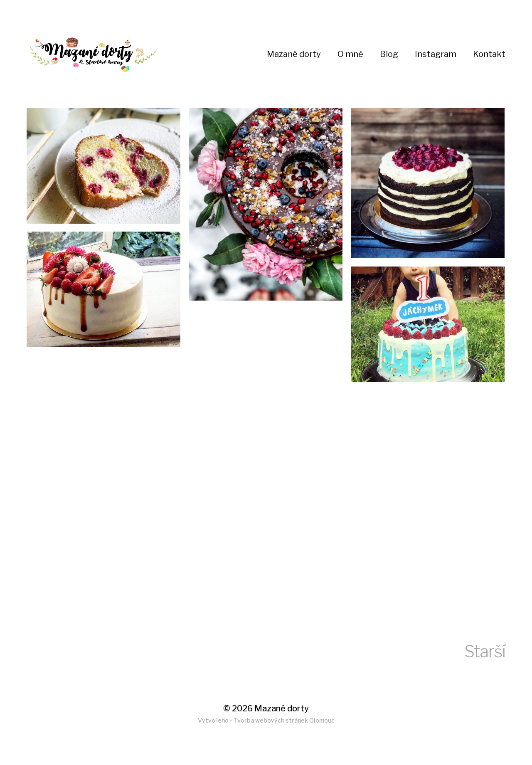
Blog (389, 54)
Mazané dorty (294, 54)
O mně (350, 54)
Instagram (436, 54)
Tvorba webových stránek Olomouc (284, 720)
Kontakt (489, 54)
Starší (485, 651)
